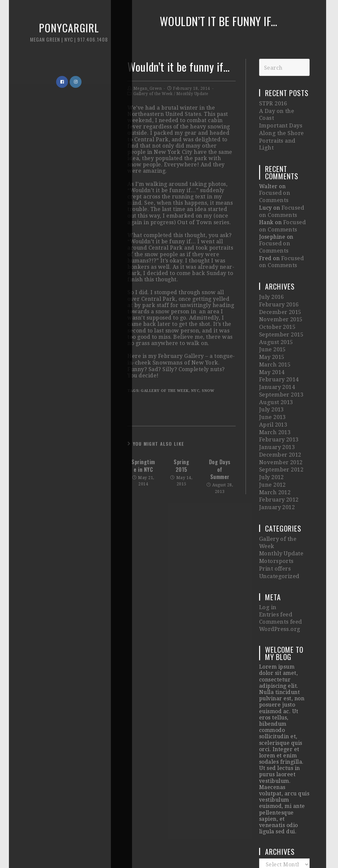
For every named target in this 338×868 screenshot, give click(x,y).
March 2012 (275, 443)
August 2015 (275, 310)
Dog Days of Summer (220, 469)
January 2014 (277, 350)
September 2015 (281, 303)
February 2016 (279, 277)
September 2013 (281, 356)
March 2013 (275, 390)
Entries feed (275, 557)
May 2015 (272, 323)
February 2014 (279, 343)
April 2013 (273, 383)
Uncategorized (279, 520)
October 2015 (277, 296)
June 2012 (272, 436)
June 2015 (272, 316)
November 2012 (280, 417)
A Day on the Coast (284, 110)
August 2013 (275, 363)
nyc (195, 390)
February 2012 (279, 450)
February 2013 (279, 396)
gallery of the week (165, 390)
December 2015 (280, 283)
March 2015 (275, 330)
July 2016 (271, 270)
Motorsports (276, 507)
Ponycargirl (58, 36)
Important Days (280, 117)
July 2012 (271, 430)
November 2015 (280, 290)
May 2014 (272, 336)
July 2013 (271, 370)
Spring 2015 (181, 465)
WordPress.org (279, 570)
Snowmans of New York (184, 362)
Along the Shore (281, 123)
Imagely (282, 849)
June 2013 (272, 377)
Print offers (275, 514)
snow (208, 390)
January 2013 (277, 403)
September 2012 (281, 423)
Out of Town (194, 222)
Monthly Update (192, 94)
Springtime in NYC (143, 465)
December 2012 (280, 410)
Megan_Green (148, 88)
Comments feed (280, 563)
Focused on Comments (284, 178)
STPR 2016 (273, 103)
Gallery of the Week (153, 94)
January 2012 (277, 456)
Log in (267, 551)
